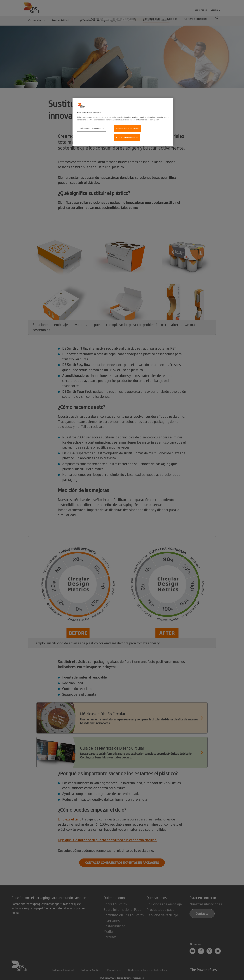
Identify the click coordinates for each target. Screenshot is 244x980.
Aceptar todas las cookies (127, 137)
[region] (123, 122)
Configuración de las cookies (91, 128)
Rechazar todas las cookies (128, 128)
